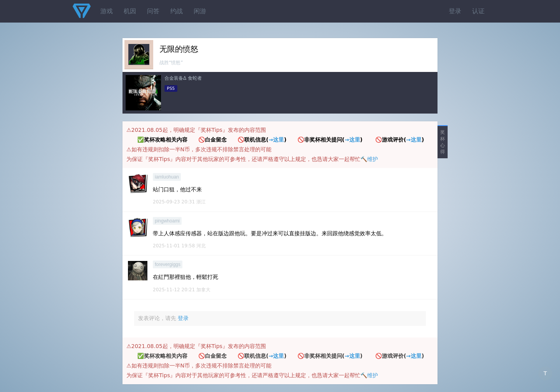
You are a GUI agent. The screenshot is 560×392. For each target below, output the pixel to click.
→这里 (276, 140)
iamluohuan (167, 177)
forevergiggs (168, 264)
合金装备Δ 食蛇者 (183, 78)
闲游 (200, 11)
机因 (130, 11)
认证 (478, 11)
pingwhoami (167, 221)
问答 (153, 11)
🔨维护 (369, 159)
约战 (177, 11)
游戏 (107, 11)
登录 (455, 11)
